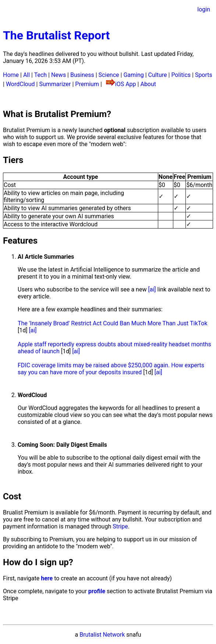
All (26, 75)
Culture (158, 75)
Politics (181, 75)
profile (97, 591)
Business (82, 75)
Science (109, 75)
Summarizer (55, 84)
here (47, 578)
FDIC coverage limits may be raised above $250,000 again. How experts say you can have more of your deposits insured (111, 369)
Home (11, 75)
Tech (40, 75)
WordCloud (20, 84)
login (204, 9)
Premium (87, 84)
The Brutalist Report (56, 35)
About (148, 84)
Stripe (120, 526)
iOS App (126, 84)
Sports (204, 75)
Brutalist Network (102, 635)
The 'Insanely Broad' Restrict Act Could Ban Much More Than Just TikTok (113, 323)
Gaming (133, 75)
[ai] (152, 289)
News (59, 75)
